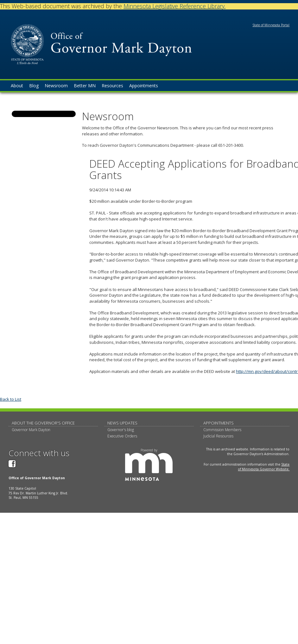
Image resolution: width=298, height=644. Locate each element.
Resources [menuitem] (112, 86)
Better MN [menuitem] (85, 86)
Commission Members (222, 430)
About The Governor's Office (43, 423)
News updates (122, 423)
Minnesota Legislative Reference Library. (174, 6)
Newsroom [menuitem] (56, 86)
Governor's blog (121, 430)
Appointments (219, 423)
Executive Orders (122, 436)
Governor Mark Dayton (31, 430)
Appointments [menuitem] (144, 86)
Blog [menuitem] (34, 86)
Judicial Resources (218, 436)
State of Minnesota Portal (271, 25)
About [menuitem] (17, 86)
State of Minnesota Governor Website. (264, 467)
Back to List (11, 399)
